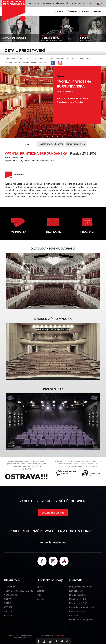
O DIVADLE (10, 599)
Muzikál (40, 599)
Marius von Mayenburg (9, 41)
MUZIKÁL (98, 12)
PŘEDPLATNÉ (53, 232)
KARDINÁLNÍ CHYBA (50, 38)
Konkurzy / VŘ (76, 591)
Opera (40, 587)
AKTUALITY (72, 59)
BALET (85, 12)
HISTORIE (85, 59)
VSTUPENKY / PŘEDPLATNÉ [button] (55, 3)
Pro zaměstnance (78, 611)
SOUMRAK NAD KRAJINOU (14, 38)
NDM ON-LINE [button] (78, 3)
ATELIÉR (8, 607)
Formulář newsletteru (53, 543)
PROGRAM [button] (34, 3)
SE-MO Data (59, 635)
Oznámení (74, 616)
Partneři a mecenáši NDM (82, 607)
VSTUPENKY (19, 232)
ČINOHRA (72, 12)
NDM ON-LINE (11, 595)
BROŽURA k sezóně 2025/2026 (33, 63)
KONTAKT (9, 616)
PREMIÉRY (38, 59)
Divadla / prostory (78, 595)
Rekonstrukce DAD (78, 603)
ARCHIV (8, 611)
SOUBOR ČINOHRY (55, 59)
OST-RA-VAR (11, 63)
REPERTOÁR (24, 59)
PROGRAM (10, 59)
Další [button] (91, 3)
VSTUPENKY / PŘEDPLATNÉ (18, 591)
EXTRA (8, 603)
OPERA (59, 12)
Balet (39, 595)
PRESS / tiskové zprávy (81, 587)
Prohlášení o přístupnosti (81, 620)
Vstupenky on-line (53, 513)
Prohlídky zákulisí (78, 599)
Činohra (40, 591)
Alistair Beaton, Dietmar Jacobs (51, 41)
